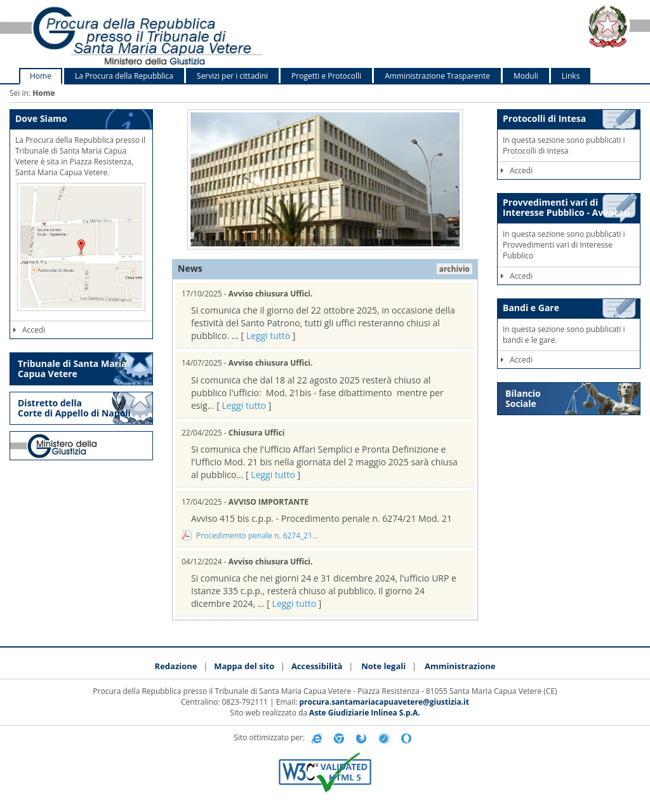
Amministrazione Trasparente (437, 76)
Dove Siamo (41, 118)
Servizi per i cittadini (232, 76)
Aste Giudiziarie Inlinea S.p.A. (365, 713)
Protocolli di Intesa (544, 118)
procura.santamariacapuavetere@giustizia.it (384, 702)
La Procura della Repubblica (124, 76)
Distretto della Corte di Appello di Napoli (74, 408)
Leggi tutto (269, 336)
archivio (454, 269)
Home (41, 76)
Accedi (29, 330)
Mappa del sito (244, 666)
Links (571, 76)
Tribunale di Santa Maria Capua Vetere (72, 369)
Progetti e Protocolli (326, 76)
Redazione (176, 666)
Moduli (526, 76)
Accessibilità (317, 666)
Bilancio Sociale (523, 398)
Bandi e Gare (531, 308)
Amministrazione (460, 666)
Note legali (383, 666)
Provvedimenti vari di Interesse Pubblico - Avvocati (567, 207)
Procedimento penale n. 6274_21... (257, 536)
